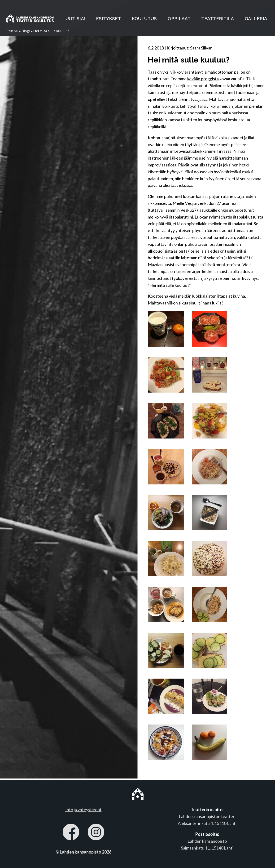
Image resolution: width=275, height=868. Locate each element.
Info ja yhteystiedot (83, 810)
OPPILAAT (179, 18)
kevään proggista (203, 79)
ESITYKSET (108, 18)
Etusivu (12, 31)
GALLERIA (256, 18)
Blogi (26, 31)
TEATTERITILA (218, 18)
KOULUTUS (144, 18)
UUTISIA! (75, 18)
